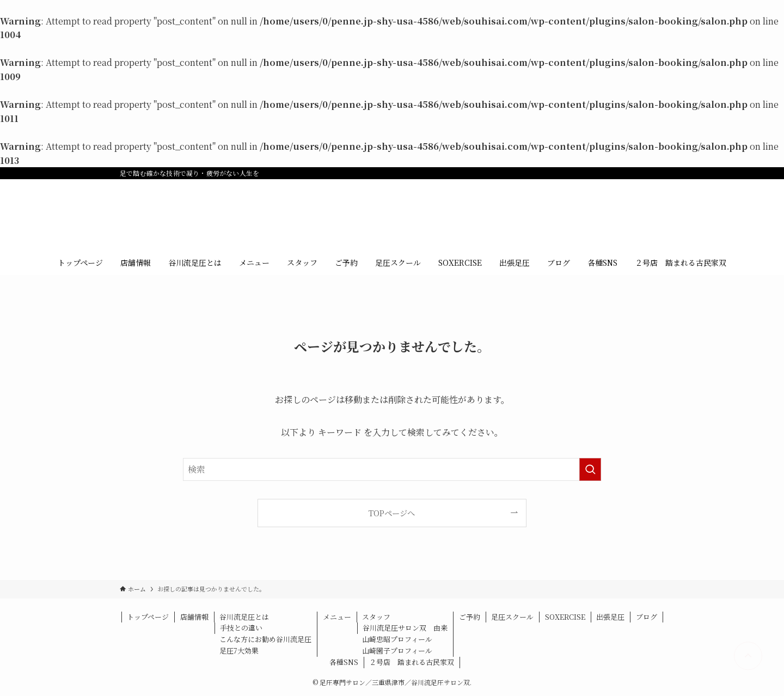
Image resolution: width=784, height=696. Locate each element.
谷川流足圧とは (244, 617)
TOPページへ (392, 513)
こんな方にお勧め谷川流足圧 (265, 639)
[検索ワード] (392, 469)
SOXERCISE (565, 617)
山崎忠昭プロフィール (397, 639)
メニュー (337, 617)
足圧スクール (512, 617)
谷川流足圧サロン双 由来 (405, 628)
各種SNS (344, 662)
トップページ (148, 617)
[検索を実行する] (590, 469)
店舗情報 (194, 617)
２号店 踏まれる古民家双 (412, 662)
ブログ (647, 617)
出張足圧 (610, 617)
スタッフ (376, 617)
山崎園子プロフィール (397, 651)
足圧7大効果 (239, 651)
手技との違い (241, 628)
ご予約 (470, 617)
